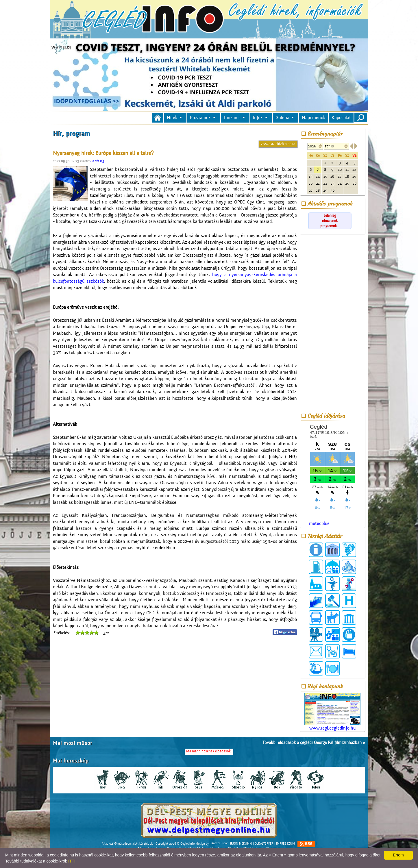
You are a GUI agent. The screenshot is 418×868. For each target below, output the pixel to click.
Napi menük (314, 118)
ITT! (72, 861)
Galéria (282, 118)
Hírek (172, 118)
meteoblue (319, 523)
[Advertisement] (332, 323)
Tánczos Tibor (219, 843)
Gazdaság (97, 161)
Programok (200, 118)
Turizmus (232, 118)
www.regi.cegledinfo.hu (332, 712)
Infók (258, 118)
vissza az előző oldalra (278, 144)
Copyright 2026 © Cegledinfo (175, 843)
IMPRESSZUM (285, 843)
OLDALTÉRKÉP (264, 843)
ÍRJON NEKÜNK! (241, 843)
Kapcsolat (341, 118)
